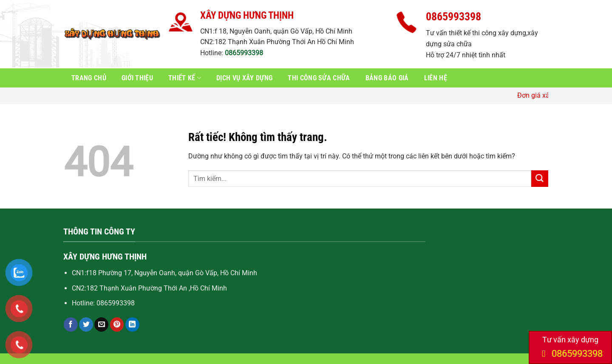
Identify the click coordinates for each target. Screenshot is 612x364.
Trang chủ (89, 78)
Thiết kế (185, 78)
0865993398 (244, 53)
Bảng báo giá (387, 78)
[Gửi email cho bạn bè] (101, 324)
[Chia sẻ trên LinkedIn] (132, 324)
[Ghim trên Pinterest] (117, 324)
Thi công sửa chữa (319, 78)
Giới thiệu (137, 78)
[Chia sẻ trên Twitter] (86, 324)
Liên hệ (436, 78)
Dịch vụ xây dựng (244, 78)
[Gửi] (540, 179)
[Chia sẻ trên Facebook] (71, 324)
